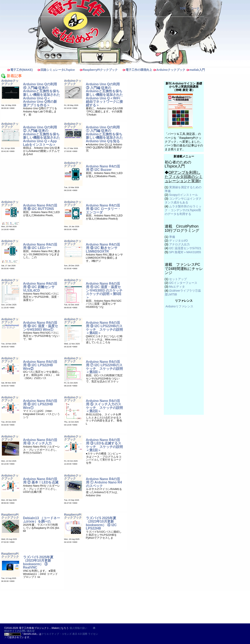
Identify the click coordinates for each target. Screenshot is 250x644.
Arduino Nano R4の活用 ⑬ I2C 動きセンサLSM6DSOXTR (103, 248)
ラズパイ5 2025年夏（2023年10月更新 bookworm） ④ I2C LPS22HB (101, 523)
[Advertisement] (83, 607)
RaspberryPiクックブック (99, 70)
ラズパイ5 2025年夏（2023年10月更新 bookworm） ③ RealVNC (38, 562)
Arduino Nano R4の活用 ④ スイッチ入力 (40, 442)
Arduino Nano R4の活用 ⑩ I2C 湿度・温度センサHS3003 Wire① (41, 326)
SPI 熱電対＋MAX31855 (185, 252)
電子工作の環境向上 (137, 70)
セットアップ (178, 279)
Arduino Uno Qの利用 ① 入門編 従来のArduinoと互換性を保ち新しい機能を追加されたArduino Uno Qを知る (104, 134)
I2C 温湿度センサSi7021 (185, 248)
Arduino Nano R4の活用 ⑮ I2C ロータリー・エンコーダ (103, 209)
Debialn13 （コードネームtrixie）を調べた (42, 520)
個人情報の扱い (78, 628)
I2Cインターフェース (183, 283)
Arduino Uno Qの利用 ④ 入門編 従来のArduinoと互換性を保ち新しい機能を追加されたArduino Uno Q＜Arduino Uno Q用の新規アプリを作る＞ (42, 95)
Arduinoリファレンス (179, 306)
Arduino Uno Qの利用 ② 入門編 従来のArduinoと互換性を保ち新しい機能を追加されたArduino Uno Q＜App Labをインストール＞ (42, 136)
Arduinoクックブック (169, 70)
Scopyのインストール (184, 195)
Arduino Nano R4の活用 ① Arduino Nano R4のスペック (104, 482)
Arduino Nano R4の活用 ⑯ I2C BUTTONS (40, 207)
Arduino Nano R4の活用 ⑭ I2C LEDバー (40, 246)
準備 (172, 237)
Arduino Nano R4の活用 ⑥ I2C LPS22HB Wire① (40, 404)
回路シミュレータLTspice (56, 70)
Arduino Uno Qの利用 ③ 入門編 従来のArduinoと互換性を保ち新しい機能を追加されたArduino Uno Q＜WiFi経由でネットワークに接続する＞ (104, 95)
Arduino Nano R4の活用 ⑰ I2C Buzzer (103, 168)
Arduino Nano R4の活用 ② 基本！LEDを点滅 (41, 481)
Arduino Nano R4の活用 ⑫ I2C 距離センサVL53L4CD (40, 287)
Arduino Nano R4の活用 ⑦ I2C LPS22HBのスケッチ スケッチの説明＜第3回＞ (104, 367)
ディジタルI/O (178, 241)
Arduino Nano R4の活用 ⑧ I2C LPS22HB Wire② (40, 365)
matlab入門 (195, 70)
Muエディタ (177, 287)
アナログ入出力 (179, 244)
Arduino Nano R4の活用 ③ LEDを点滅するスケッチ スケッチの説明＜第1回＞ (104, 445)
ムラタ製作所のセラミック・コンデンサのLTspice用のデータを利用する (183, 210)
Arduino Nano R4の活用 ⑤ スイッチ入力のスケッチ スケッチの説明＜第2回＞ (104, 406)
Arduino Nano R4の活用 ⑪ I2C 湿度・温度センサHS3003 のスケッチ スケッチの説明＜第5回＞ (106, 291)
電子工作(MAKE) (20, 70)
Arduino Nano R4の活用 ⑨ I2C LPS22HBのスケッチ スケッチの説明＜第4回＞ (104, 328)
